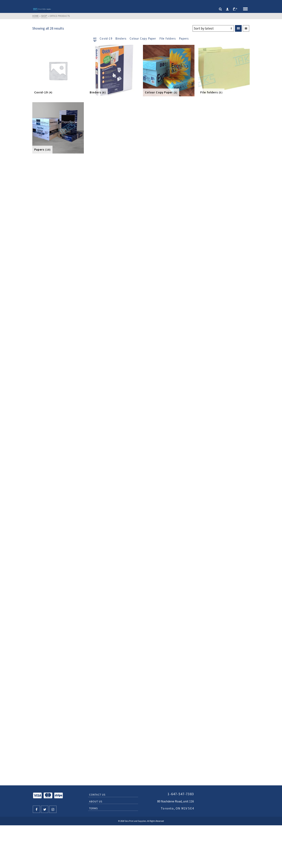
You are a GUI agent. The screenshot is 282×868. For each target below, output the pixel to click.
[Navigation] (245, 9)
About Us (96, 801)
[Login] (227, 9)
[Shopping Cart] (236, 9)
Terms (94, 808)
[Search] (220, 9)
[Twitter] (45, 809)
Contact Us (97, 795)
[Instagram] (53, 809)
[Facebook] (36, 809)
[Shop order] (213, 28)
